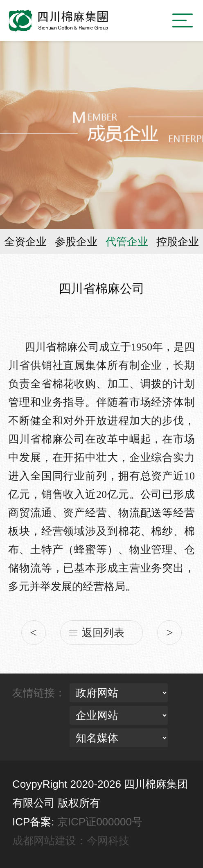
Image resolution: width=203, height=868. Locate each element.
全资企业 (25, 242)
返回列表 (103, 633)
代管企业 (127, 242)
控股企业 (178, 242)
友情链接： (39, 693)
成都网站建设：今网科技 (71, 841)
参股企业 (76, 242)
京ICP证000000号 (100, 822)
